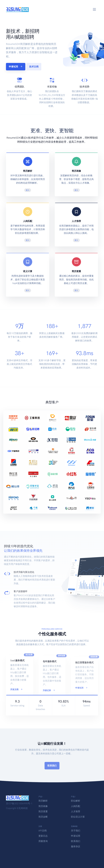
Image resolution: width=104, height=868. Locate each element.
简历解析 (43, 801)
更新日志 (43, 836)
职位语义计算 (78, 817)
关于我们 (76, 831)
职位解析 (76, 801)
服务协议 (76, 846)
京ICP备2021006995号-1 (19, 803)
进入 (28, 190)
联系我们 (52, 766)
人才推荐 (76, 811)
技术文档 (34, 67)
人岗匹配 (76, 806)
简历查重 (43, 811)
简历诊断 (43, 817)
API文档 (43, 831)
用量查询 (43, 841)
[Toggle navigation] (94, 9)
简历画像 (43, 806)
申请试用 (16, 67)
